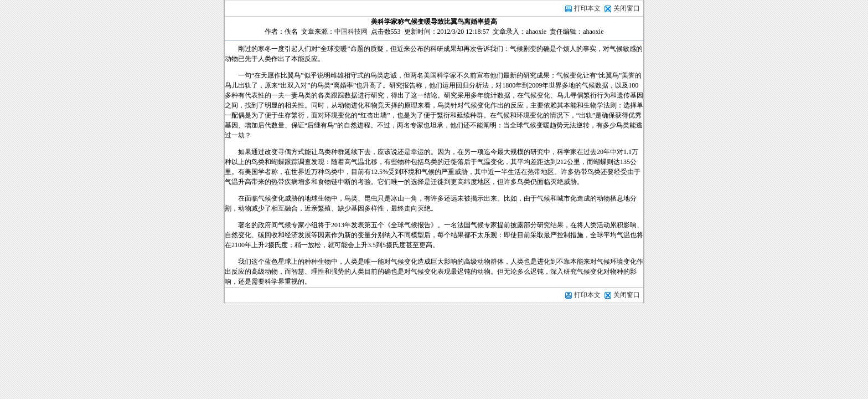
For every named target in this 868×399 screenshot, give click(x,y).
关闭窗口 (627, 8)
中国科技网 (351, 32)
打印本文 (583, 8)
